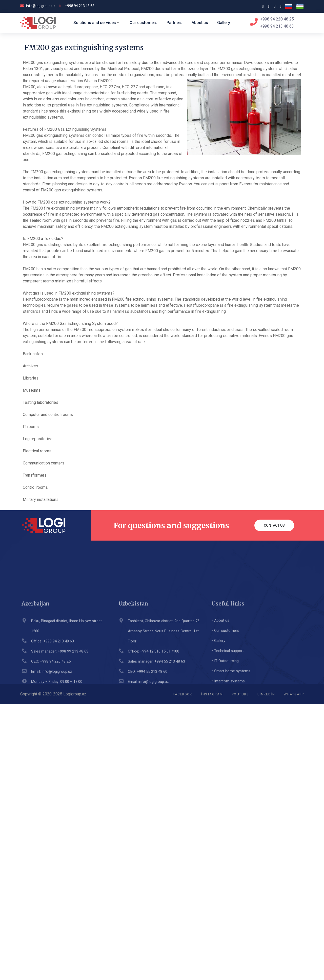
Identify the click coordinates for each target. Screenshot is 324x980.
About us (200, 23)
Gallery (224, 23)
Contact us (274, 525)
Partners (175, 23)
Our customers (144, 23)
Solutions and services (97, 23)
